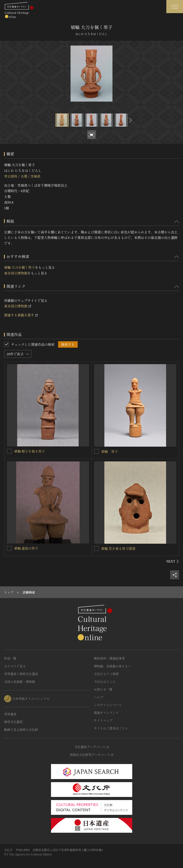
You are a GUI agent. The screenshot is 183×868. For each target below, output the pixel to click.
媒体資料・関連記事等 (109, 658)
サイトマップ (103, 720)
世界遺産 (10, 714)
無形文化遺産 (13, 722)
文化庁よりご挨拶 (106, 674)
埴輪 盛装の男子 (26, 548)
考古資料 (11, 176)
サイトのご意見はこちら (111, 728)
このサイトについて (108, 705)
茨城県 (36, 176)
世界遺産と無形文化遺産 (21, 674)
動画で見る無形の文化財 (21, 730)
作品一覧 (10, 658)
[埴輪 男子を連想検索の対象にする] (97, 451)
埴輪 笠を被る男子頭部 (118, 548)
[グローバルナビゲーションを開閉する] (175, 7)
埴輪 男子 (110, 451)
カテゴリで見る (15, 666)
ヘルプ (99, 697)
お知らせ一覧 (103, 689)
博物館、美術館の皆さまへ (112, 666)
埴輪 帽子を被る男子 (30, 451)
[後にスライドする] (130, 120)
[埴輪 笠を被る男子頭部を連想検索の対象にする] (97, 548)
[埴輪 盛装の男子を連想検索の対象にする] (9, 548)
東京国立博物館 (16, 273)
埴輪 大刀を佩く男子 (20, 267)
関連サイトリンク (106, 713)
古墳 (24, 176)
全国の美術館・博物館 (20, 682)
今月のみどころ (105, 682)
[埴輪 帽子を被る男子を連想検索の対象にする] (9, 451)
